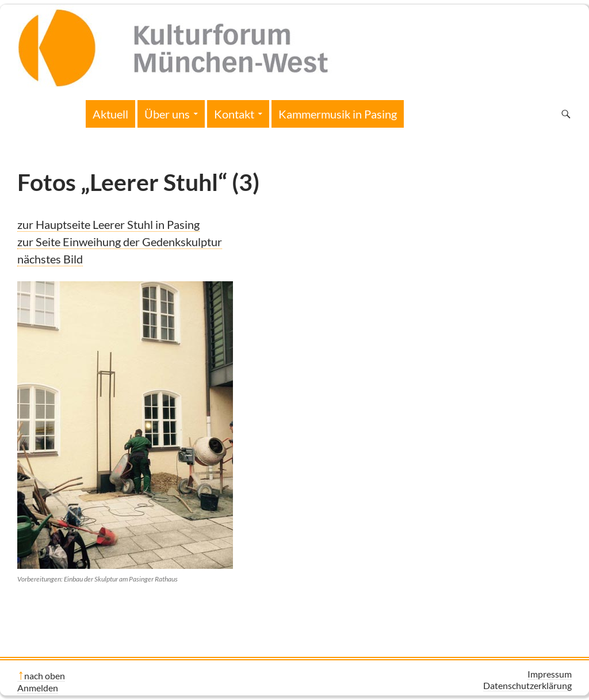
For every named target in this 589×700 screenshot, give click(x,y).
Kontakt (234, 114)
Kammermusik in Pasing (338, 114)
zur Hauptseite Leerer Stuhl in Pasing (108, 224)
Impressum (550, 674)
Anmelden (38, 688)
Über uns (167, 114)
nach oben (45, 676)
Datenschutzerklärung (527, 685)
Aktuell (110, 114)
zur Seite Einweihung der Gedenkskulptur (120, 242)
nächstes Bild (50, 259)
